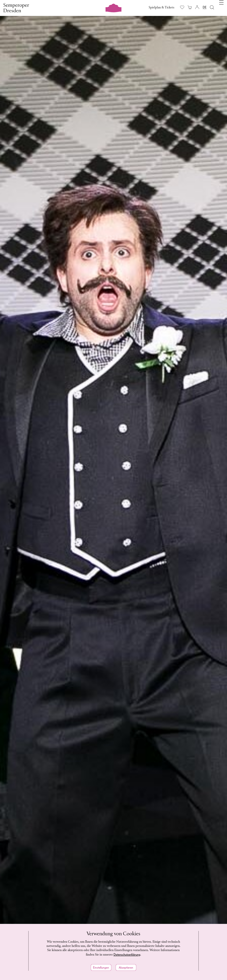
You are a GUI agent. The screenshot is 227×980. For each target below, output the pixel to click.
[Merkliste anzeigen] (182, 7)
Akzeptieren (126, 968)
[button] (215, 312)
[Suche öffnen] (212, 7)
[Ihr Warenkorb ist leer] (190, 7)
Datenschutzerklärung (127, 955)
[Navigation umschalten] (221, 7)
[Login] (197, 7)
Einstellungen (101, 968)
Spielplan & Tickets (161, 8)
